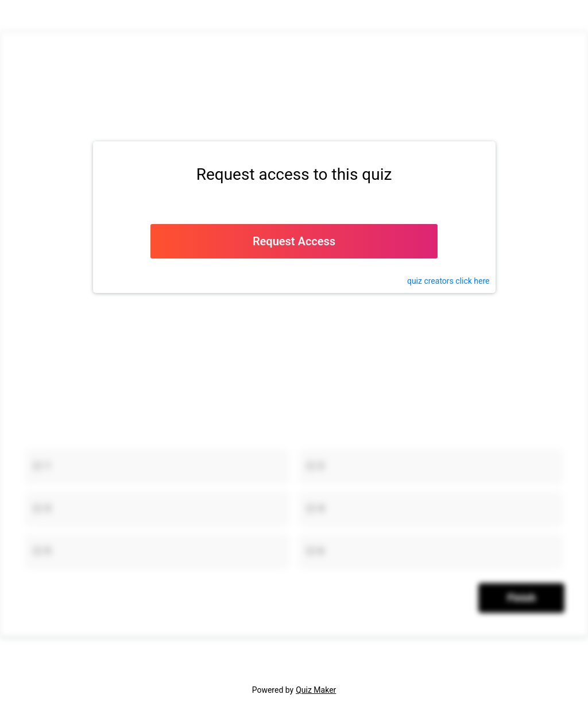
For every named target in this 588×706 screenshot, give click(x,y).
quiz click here (448, 281)
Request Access (294, 241)
